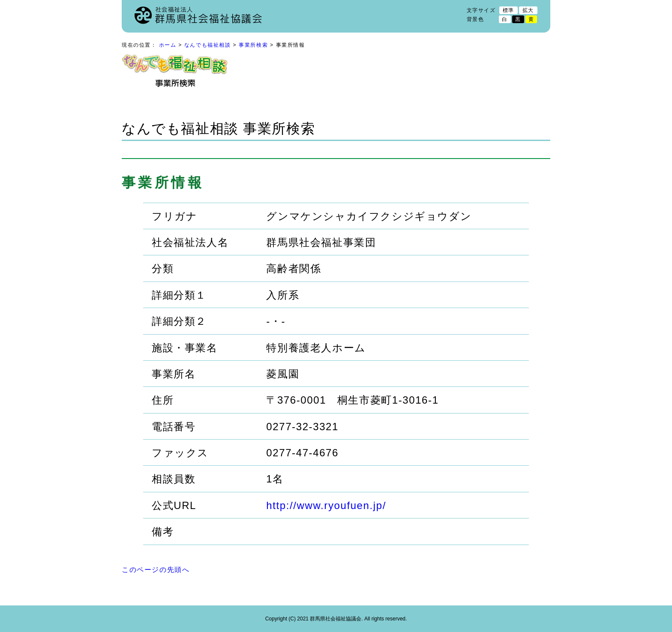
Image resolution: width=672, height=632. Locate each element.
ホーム (168, 45)
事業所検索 (253, 45)
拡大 (528, 10)
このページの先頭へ (156, 570)
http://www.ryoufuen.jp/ (326, 505)
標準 (508, 10)
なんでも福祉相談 (208, 45)
